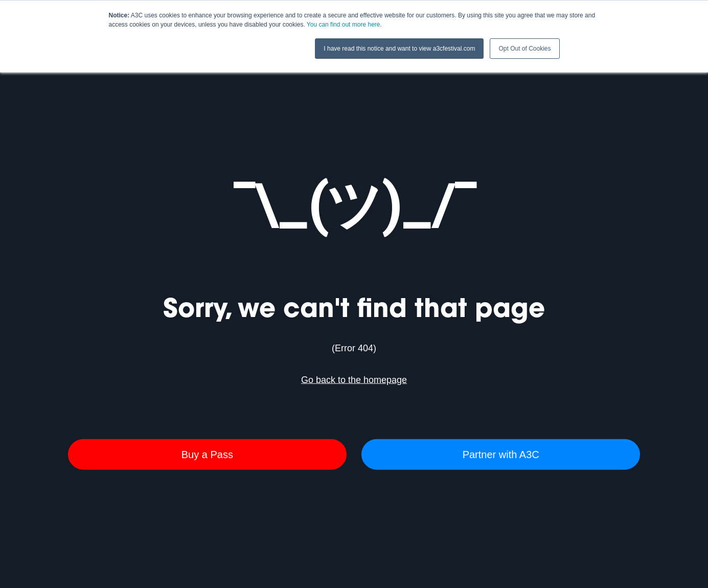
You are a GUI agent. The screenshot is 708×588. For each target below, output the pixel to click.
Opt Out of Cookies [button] (524, 49)
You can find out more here (344, 25)
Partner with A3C (501, 454)
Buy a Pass (207, 454)
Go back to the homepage (354, 380)
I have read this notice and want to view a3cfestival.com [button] (399, 49)
